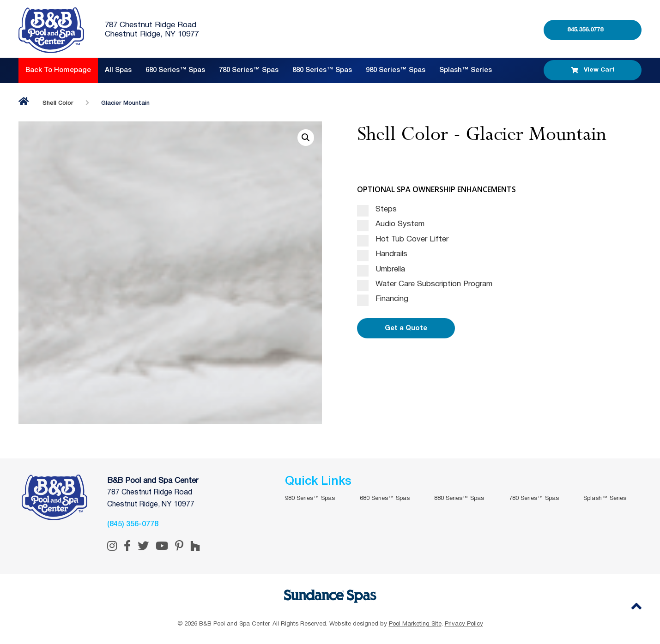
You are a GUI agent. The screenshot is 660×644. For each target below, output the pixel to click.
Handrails (382, 254)
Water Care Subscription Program (425, 284)
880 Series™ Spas (322, 70)
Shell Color (58, 103)
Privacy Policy (464, 624)
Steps (377, 210)
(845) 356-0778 (133, 524)
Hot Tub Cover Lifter (403, 240)
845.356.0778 (585, 30)
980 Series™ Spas (396, 70)
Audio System (391, 224)
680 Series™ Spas (175, 70)
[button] (306, 138)
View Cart (593, 70)
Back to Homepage (58, 70)
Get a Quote (406, 328)
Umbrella (381, 270)
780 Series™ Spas (249, 70)
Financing (383, 299)
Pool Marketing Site (415, 624)
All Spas (118, 70)
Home (24, 102)
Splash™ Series (466, 70)
